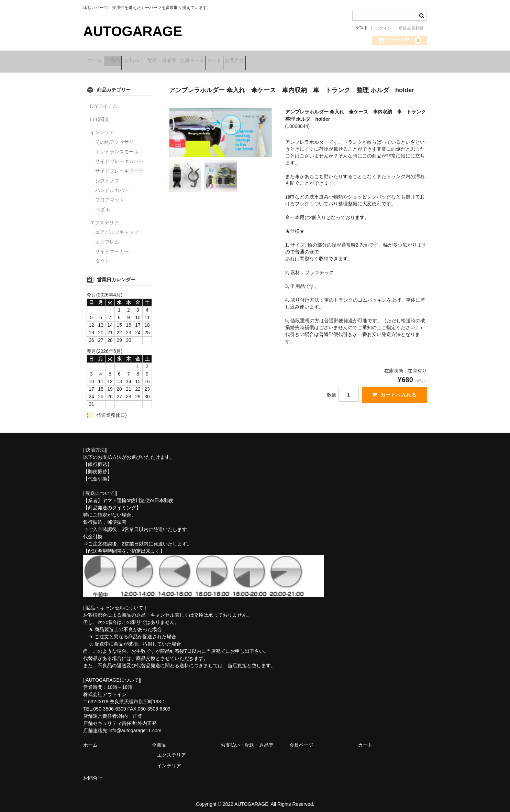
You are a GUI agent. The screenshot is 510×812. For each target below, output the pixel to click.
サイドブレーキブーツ (119, 166)
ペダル (102, 205)
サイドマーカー (112, 247)
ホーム (98, 61)
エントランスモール (117, 147)
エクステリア (104, 218)
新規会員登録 (411, 28)
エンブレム (107, 237)
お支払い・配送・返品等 (174, 61)
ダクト (102, 257)
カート (260, 61)
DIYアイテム (104, 102)
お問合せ (291, 61)
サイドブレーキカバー (119, 157)
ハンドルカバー (112, 186)
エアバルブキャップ (117, 228)
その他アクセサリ (114, 138)
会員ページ (226, 61)
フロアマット (110, 195)
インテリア (102, 128)
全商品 (126, 61)
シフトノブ (107, 176)
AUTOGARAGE (133, 31)
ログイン (383, 28)
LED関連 (99, 115)
